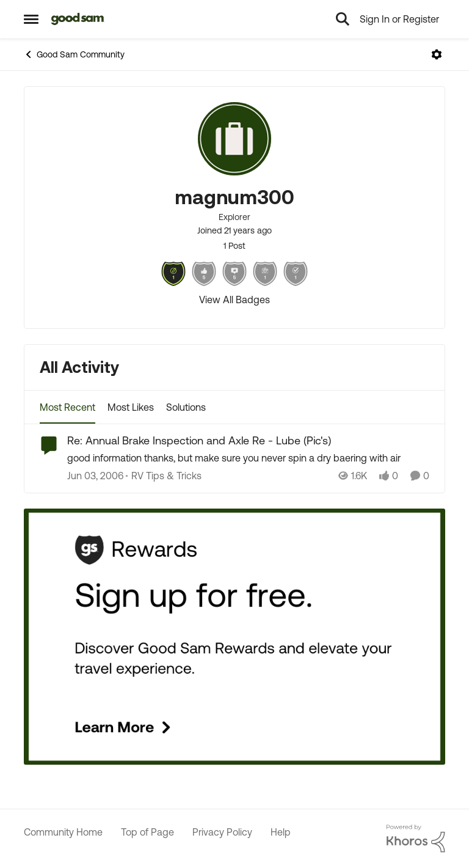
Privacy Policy (222, 832)
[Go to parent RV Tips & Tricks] (164, 476)
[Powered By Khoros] (416, 839)
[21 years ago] (95, 476)
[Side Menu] (31, 19)
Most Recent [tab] (67, 407)
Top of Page (147, 832)
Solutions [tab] (186, 407)
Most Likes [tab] (131, 407)
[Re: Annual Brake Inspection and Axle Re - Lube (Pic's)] (248, 458)
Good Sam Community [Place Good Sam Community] (74, 54)
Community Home (63, 832)
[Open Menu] (437, 54)
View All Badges (234, 300)
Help (281, 832)
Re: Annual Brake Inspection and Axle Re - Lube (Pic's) (199, 440)
